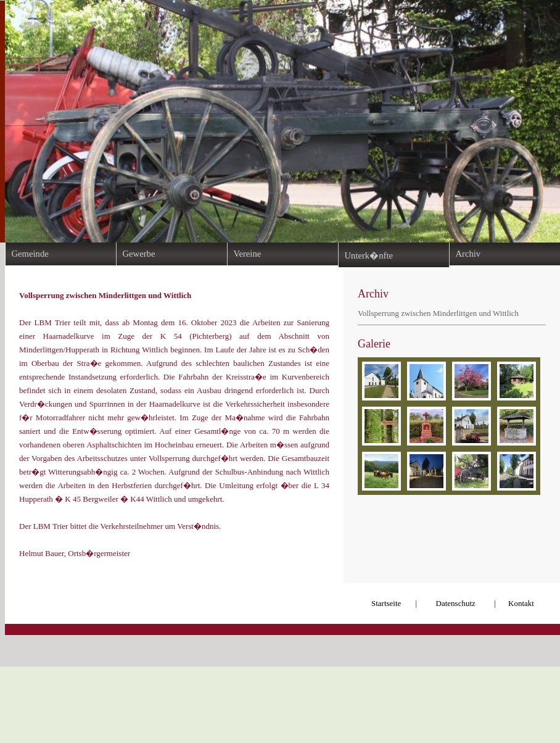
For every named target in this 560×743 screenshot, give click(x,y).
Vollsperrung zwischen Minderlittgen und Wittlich (438, 313)
